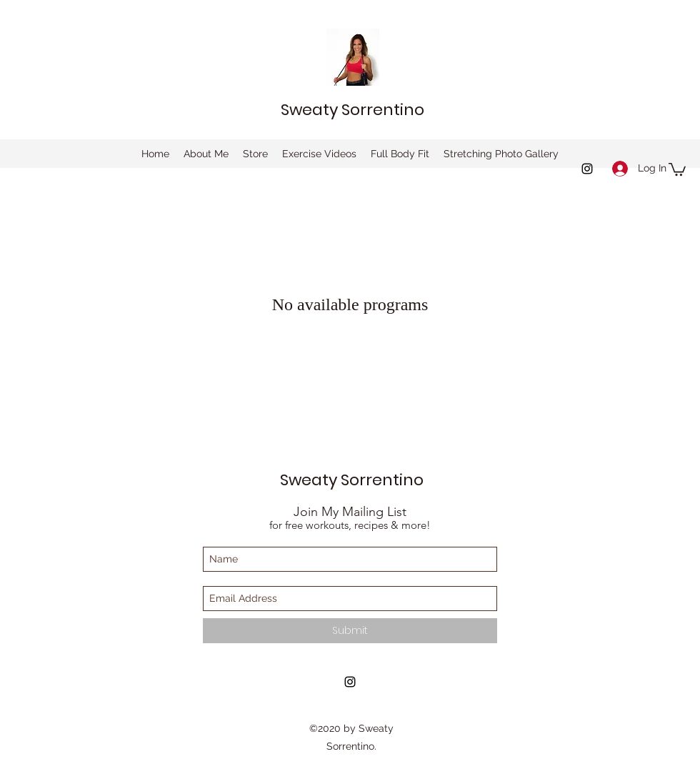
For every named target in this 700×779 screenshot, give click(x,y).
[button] (677, 169)
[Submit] (350, 631)
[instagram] (587, 169)
